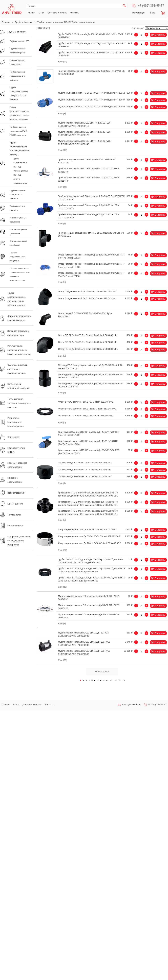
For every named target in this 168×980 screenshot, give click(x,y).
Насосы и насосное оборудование (14, 465)
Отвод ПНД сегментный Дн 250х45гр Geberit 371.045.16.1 (87, 291)
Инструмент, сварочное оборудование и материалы (16, 541)
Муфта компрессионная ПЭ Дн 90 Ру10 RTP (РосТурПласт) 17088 (92, 107)
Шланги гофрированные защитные (17, 257)
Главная (31, 13)
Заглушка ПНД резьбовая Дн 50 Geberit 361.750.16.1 (85, 476)
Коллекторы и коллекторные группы (15, 386)
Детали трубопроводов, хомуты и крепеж (16, 318)
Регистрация (139, 13)
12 (115, 681)
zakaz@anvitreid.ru (131, 705)
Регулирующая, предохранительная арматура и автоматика (16, 350)
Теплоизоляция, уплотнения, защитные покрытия (15, 403)
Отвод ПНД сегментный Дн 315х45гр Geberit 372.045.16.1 (87, 298)
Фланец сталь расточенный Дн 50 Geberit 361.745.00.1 (86, 402)
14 (123, 681)
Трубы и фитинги (24, 22)
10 (107, 681)
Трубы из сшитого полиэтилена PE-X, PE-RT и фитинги (19, 131)
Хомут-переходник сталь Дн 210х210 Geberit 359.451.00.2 (87, 529)
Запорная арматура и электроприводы (15, 333)
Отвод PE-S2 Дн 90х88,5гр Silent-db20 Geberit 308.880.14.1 (88, 349)
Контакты (75, 13)
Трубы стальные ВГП (20, 41)
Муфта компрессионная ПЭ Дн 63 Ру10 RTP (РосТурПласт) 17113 (92, 93)
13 (119, 681)
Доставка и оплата (57, 13)
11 (111, 681)
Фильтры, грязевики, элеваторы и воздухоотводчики (14, 369)
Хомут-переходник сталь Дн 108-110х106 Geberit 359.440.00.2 (89, 543)
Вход (153, 13)
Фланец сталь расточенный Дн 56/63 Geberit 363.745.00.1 (87, 409)
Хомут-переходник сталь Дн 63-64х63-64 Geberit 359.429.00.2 (89, 536)
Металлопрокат (12, 526)
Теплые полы (10, 515)
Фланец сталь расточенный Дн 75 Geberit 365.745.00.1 (86, 416)
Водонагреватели (13, 493)
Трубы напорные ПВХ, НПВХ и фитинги (18, 194)
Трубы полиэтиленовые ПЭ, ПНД (20, 163)
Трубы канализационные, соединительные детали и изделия (13, 299)
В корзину (160, 35)
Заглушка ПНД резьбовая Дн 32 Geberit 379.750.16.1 (85, 463)
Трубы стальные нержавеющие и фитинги (18, 76)
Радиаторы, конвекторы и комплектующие (12, 422)
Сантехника (10, 437)
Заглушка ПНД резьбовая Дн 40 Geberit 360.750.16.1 (85, 469)
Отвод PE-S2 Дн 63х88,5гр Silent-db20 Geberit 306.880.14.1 (88, 335)
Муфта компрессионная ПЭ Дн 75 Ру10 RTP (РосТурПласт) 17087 (92, 100)
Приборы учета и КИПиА (12, 450)
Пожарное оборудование (11, 480)
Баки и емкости (11, 504)
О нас (41, 13)
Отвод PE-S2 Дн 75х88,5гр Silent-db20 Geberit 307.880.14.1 (88, 342)
